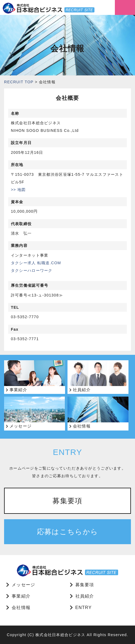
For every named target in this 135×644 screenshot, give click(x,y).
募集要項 (67, 501)
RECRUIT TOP (19, 82)
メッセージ (23, 585)
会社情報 (21, 608)
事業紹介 (21, 596)
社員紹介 (85, 596)
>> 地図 (18, 190)
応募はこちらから (67, 532)
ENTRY (84, 608)
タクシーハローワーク (32, 270)
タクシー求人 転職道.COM (36, 263)
